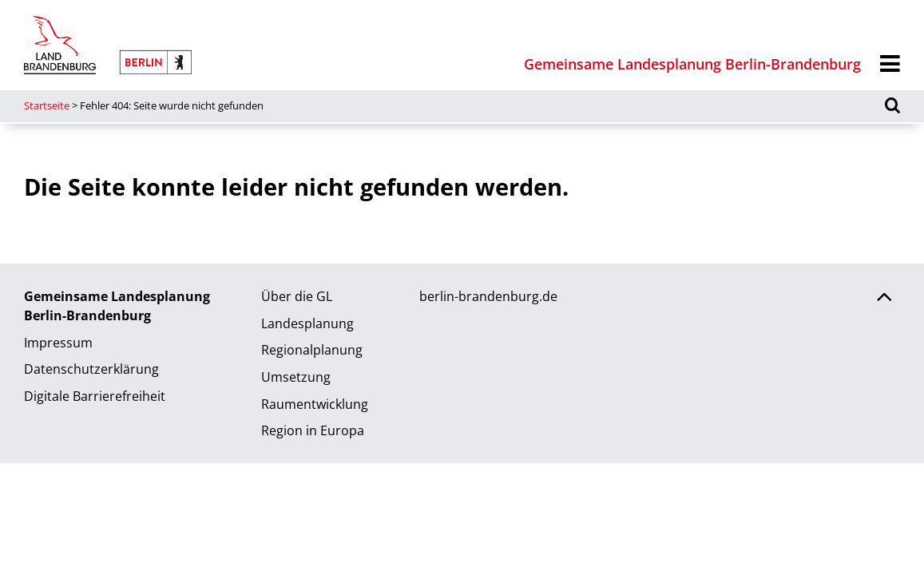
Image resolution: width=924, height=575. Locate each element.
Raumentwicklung (315, 404)
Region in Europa (313, 430)
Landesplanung (307, 323)
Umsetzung (296, 377)
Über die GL (297, 296)
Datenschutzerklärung (91, 369)
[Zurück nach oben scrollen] (884, 299)
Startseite (47, 105)
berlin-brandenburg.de (488, 296)
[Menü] (890, 64)
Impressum (58, 343)
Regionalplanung (312, 350)
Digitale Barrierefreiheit (95, 396)
